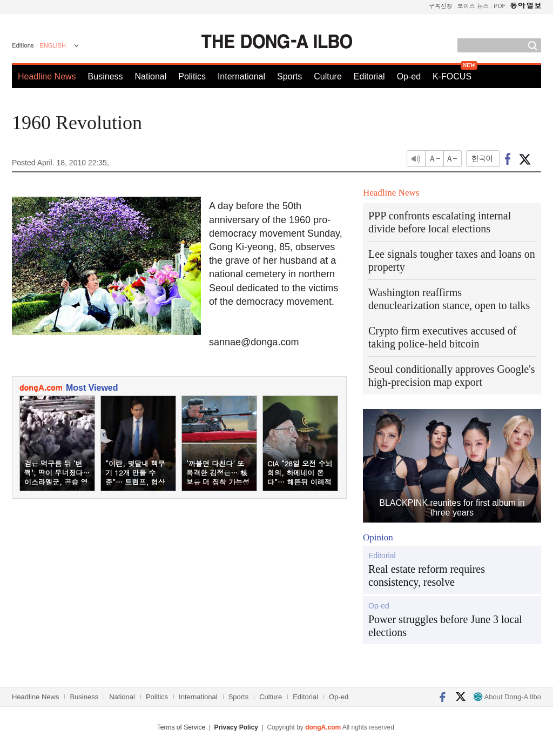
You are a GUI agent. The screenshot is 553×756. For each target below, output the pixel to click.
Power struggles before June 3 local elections (445, 626)
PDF (500, 6)
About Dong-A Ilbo (507, 697)
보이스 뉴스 (473, 6)
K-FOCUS (452, 76)
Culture (328, 76)
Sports (289, 76)
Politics (192, 76)
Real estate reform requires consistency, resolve (427, 576)
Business (106, 76)
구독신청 (441, 6)
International (241, 76)
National (151, 76)
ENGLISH (53, 45)
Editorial (369, 76)
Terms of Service (181, 727)
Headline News (47, 76)
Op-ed (409, 76)
